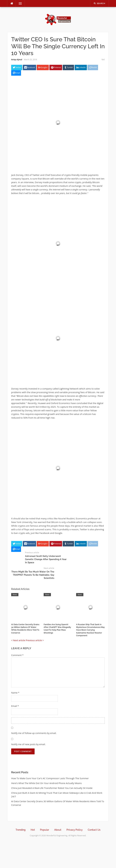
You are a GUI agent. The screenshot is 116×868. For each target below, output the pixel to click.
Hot (33, 830)
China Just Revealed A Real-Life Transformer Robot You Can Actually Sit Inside (52, 788)
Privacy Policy (75, 830)
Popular (45, 830)
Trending (21, 830)
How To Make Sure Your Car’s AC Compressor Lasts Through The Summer (50, 778)
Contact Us (94, 830)
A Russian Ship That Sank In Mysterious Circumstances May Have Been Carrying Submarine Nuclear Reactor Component (90, 630)
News (15, 594)
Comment (17, 655)
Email (15, 706)
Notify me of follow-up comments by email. (34, 733)
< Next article (18, 640)
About (58, 830)
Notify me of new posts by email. (28, 744)
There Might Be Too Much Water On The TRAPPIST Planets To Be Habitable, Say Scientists (33, 575)
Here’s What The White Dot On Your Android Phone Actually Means (46, 783)
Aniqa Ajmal (17, 60)
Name (15, 693)
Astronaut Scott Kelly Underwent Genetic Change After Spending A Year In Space (46, 559)
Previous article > (35, 640)
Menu (19, 3)
